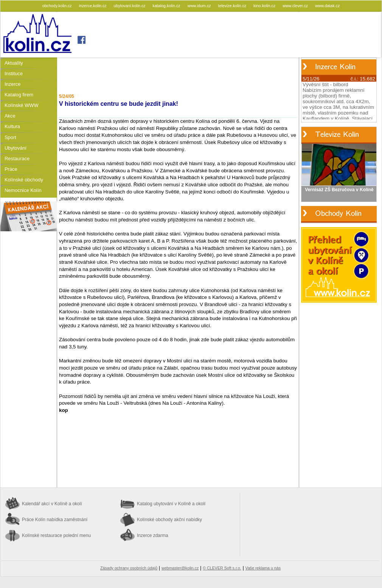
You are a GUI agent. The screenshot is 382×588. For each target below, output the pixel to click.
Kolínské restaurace (56, 535)
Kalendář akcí (52, 504)
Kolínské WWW (22, 105)
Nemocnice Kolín (23, 190)
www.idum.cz (200, 6)
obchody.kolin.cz (58, 6)
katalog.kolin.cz (167, 6)
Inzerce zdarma (153, 535)
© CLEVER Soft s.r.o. (222, 568)
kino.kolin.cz (265, 6)
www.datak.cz (327, 6)
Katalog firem (19, 95)
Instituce (14, 73)
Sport (10, 137)
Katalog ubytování (171, 504)
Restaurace (17, 159)
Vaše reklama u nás (263, 568)
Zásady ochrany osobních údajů (129, 568)
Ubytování (16, 148)
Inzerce (12, 84)
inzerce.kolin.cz (93, 6)
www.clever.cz (296, 6)
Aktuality (14, 63)
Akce (10, 116)
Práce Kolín (55, 520)
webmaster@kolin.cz (180, 568)
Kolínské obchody (24, 180)
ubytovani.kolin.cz (130, 6)
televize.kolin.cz (233, 6)
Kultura (12, 126)
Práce (11, 169)
